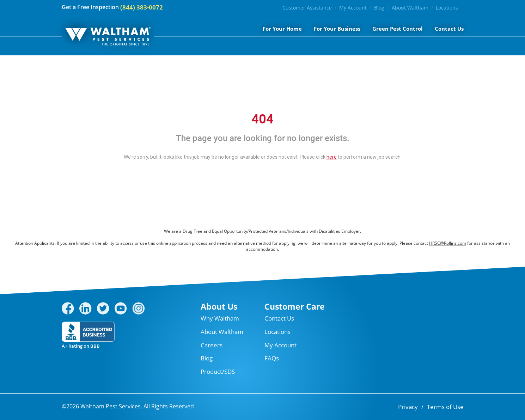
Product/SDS (218, 372)
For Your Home (282, 29)
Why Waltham (220, 318)
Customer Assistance (307, 8)
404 (262, 119)
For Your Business (337, 29)
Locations (447, 8)
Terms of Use (445, 407)
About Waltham (410, 8)
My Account (353, 8)
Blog (379, 8)
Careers (212, 345)
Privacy (408, 407)
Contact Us (449, 29)
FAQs (272, 358)
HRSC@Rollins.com (448, 243)
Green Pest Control (398, 29)
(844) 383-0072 (142, 7)
